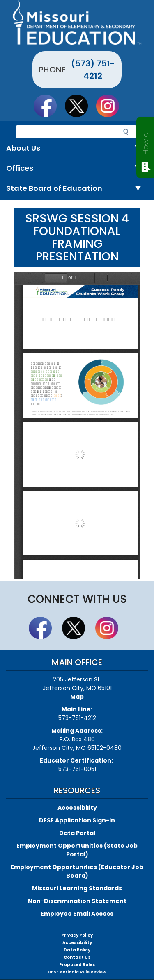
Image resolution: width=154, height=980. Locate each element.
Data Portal (77, 833)
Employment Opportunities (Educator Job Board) (77, 871)
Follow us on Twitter (80, 106)
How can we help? (146, 140)
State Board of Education (77, 189)
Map (77, 697)
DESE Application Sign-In (77, 820)
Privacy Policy (77, 935)
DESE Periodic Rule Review (77, 972)
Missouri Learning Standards (77, 888)
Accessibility (77, 808)
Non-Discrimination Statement (77, 901)
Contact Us (77, 957)
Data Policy (77, 950)
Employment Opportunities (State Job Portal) (77, 850)
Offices (77, 169)
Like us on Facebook (49, 106)
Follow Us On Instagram (111, 106)
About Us (77, 148)
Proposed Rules (77, 965)
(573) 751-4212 (93, 70)
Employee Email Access (77, 914)
